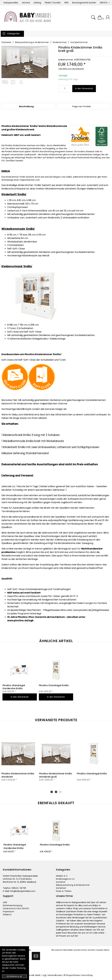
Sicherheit (61, 888)
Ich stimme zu (14, 976)
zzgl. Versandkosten (76, 69)
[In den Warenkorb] (84, 89)
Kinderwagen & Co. (65, 879)
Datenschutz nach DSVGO (16, 908)
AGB (5, 902)
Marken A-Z (62, 876)
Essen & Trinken (64, 891)
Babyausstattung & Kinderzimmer (73, 885)
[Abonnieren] (36, 956)
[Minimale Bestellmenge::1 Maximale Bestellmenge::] (65, 88)
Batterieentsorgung (13, 905)
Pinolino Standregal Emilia (54, 685)
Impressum (9, 911)
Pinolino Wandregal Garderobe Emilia (14, 687)
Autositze (61, 882)
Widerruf (7, 914)
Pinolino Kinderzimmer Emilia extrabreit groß (56, 775)
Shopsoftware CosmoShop (79, 975)
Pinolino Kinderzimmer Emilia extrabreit (18, 775)
